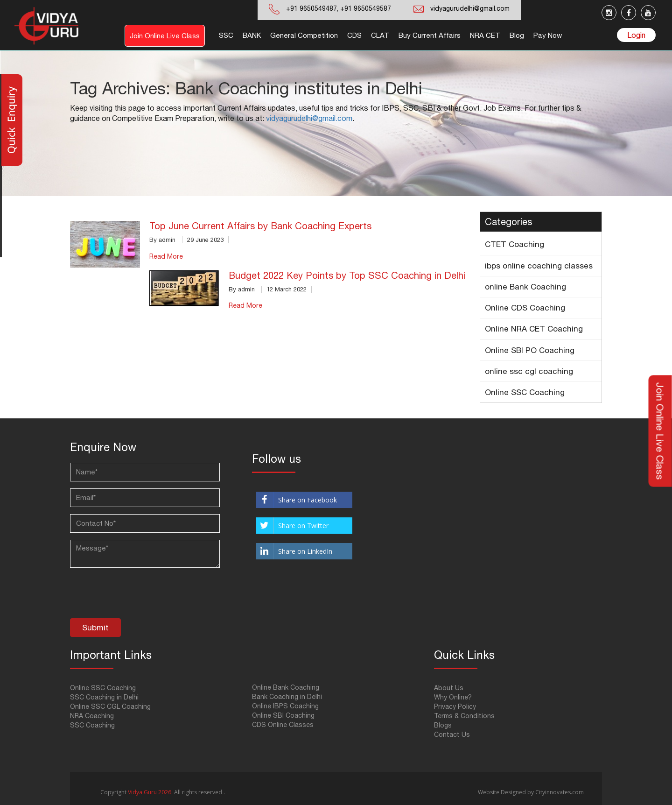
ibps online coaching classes (539, 266)
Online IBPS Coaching (285, 706)
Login (636, 35)
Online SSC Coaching (525, 392)
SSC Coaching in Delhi (104, 697)
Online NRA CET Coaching (534, 329)
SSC (226, 35)
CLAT (380, 35)
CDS (354, 35)
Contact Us (452, 734)
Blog (517, 35)
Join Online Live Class (165, 36)
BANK (252, 35)
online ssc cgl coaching (529, 371)
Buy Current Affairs (430, 35)
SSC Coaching (92, 725)
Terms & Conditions (464, 716)
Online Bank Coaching (286, 687)
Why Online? (453, 697)
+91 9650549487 (311, 8)
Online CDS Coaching (525, 308)
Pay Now (548, 35)
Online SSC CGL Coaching (110, 706)
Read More (166, 256)
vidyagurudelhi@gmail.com (470, 8)
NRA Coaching (92, 716)
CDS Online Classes (283, 725)
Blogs (443, 725)
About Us (449, 688)
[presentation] (141, 595)
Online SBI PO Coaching (530, 350)
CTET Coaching (514, 244)
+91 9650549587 (365, 8)
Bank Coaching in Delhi (287, 697)
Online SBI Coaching (283, 715)
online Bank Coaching (525, 287)
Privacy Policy (455, 706)
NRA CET (485, 35)
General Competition (304, 35)
